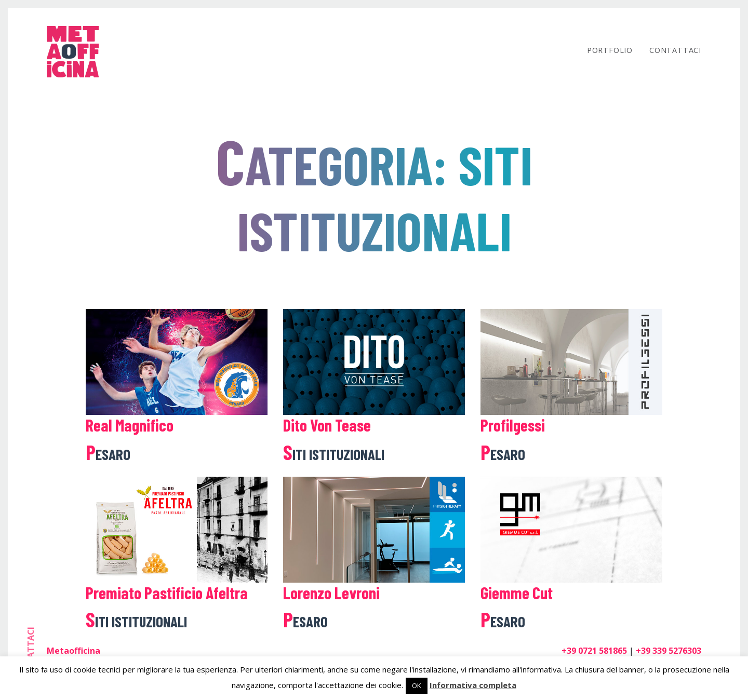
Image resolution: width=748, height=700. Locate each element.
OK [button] (417, 685)
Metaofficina (74, 651)
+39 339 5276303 (669, 651)
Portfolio (610, 50)
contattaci (31, 655)
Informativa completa (473, 685)
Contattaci (675, 50)
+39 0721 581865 (594, 651)
